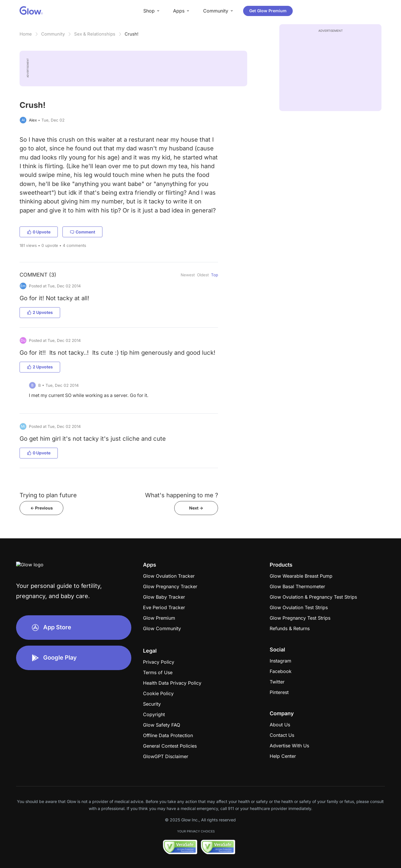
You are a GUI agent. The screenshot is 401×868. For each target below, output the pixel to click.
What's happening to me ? (182, 495)
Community (53, 34)
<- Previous (42, 508)
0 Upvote (39, 232)
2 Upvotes (40, 312)
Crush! (131, 34)
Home (26, 34)
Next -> (196, 508)
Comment (82, 232)
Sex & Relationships (95, 34)
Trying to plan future (48, 495)
